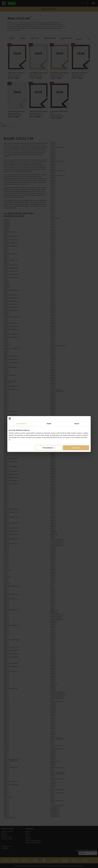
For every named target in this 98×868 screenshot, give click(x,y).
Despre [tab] (77, 423)
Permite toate (76, 448)
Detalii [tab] (49, 423)
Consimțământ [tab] (21, 423)
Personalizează (49, 448)
